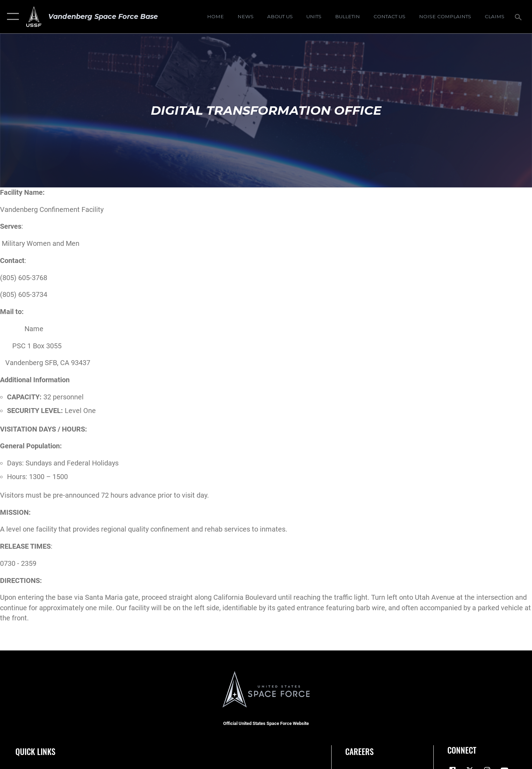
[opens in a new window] (445, 17)
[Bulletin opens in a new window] (347, 17)
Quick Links (35, 751)
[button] (11, 17)
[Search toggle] (519, 17)
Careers (359, 751)
